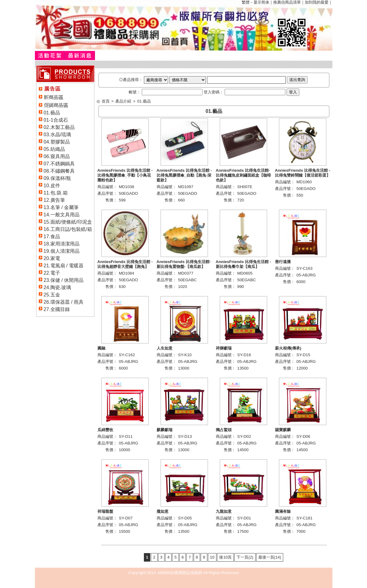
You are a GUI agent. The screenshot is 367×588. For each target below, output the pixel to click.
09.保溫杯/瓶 (58, 178)
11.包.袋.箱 (56, 193)
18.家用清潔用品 (62, 244)
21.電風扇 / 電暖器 (64, 266)
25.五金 (52, 295)
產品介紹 (123, 101)
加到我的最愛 (317, 2)
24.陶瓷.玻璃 (58, 287)
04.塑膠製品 (57, 142)
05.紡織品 (54, 149)
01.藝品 (52, 113)
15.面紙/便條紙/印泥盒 (68, 222)
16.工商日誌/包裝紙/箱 (68, 229)
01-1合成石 (56, 120)
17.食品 (52, 237)
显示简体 (261, 2)
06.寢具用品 (57, 156)
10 (212, 557)
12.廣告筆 (54, 200)
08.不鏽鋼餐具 (59, 171)
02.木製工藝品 (59, 127)
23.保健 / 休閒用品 (64, 280)
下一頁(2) (245, 557)
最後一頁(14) (270, 557)
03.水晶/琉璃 (58, 135)
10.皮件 (52, 186)
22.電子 (52, 273)
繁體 (246, 2)
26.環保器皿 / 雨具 (64, 302)
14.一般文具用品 (62, 215)
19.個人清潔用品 (62, 251)
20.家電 (52, 258)
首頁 (106, 101)
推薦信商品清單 (287, 2)
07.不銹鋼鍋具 (59, 164)
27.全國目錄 (57, 309)
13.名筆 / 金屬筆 (61, 207)
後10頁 (225, 557)
